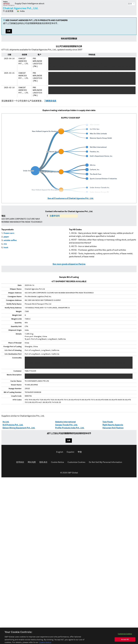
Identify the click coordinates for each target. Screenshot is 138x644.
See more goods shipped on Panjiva (69, 264)
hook (6, 248)
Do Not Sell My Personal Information (105, 462)
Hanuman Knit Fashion (113, 428)
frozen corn (9, 233)
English (60, 452)
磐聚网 (9, 3)
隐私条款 (43, 462)
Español (70, 452)
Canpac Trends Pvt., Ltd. (66, 425)
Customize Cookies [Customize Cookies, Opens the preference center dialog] (125, 636)
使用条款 (20, 462)
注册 (9, 31)
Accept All (125, 641)
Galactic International (65, 422)
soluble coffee (10, 240)
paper (6, 237)
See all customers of (71, 198)
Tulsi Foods (108, 422)
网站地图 (32, 462)
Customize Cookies (76, 462)
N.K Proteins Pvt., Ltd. (13, 425)
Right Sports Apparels (113, 425)
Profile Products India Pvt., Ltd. (70, 428)
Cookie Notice (57, 462)
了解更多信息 (50, 101)
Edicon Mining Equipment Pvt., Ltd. (19, 428)
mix (5, 244)
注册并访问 (55, 216)
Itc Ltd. (6, 422)
